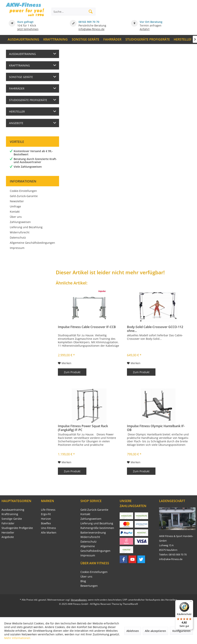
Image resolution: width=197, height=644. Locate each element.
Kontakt (15, 212)
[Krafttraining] (56, 39)
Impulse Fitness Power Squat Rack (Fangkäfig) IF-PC (83, 428)
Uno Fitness (48, 528)
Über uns (16, 217)
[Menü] (191, 602)
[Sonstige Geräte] (86, 39)
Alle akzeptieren (155, 631)
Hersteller (17, 111)
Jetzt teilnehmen (28, 29)
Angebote (16, 123)
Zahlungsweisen (20, 222)
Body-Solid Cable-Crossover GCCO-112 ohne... (155, 329)
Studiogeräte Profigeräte (28, 100)
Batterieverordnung (93, 533)
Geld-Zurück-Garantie (24, 196)
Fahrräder (17, 88)
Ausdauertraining (22, 54)
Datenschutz (18, 237)
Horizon (46, 519)
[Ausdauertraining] (24, 39)
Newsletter (17, 201)
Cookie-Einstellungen (23, 191)
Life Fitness (48, 510)
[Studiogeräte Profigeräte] (148, 39)
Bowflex (46, 523)
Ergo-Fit (46, 514)
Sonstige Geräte (21, 77)
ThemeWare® (130, 604)
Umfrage (15, 206)
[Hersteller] (183, 39)
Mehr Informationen (17, 638)
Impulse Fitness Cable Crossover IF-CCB (87, 327)
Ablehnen (133, 631)
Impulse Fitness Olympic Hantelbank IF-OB (156, 428)
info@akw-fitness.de (91, 29)
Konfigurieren (181, 631)
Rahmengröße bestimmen (97, 528)
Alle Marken (49, 533)
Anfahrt (145, 29)
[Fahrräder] (112, 39)
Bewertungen (89, 586)
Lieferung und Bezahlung (26, 227)
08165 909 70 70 (89, 22)
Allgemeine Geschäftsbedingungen (32, 243)
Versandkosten (79, 600)
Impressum (17, 248)
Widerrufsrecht (20, 232)
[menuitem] (24, 39)
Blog (83, 581)
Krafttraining (19, 65)
